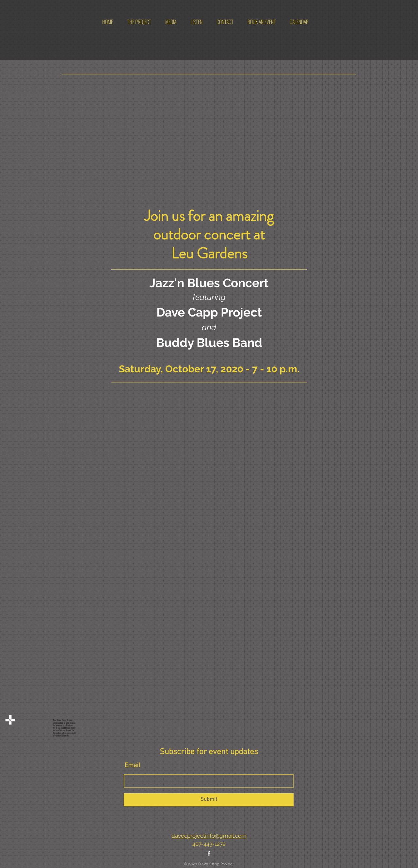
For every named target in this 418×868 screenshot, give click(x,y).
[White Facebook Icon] (209, 853)
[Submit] (209, 800)
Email (132, 766)
